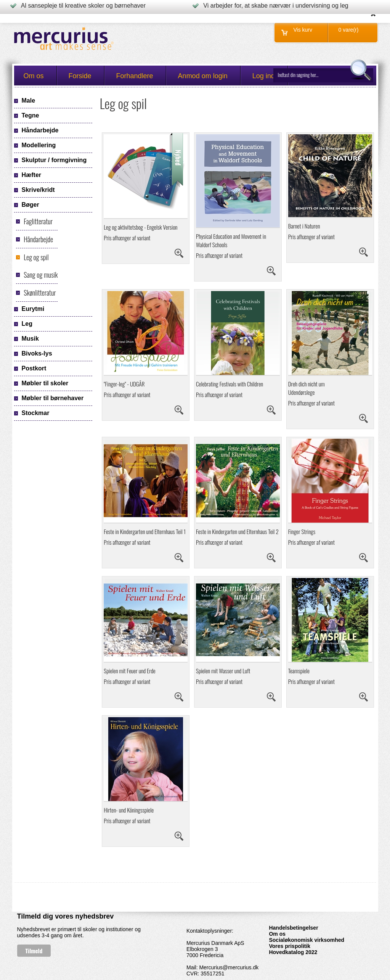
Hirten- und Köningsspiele (129, 810)
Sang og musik (41, 275)
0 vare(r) (349, 30)
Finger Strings (302, 531)
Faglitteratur (38, 221)
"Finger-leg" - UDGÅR (124, 384)
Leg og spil (36, 257)
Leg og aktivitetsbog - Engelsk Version (140, 227)
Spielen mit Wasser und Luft (223, 671)
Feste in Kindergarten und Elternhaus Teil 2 (237, 531)
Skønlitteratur (40, 293)
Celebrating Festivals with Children (230, 384)
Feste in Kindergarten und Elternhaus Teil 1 (145, 531)
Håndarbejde (38, 239)
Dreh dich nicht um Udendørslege (307, 388)
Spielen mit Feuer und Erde (129, 671)
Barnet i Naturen (304, 226)
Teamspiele (299, 671)
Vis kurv (303, 30)
